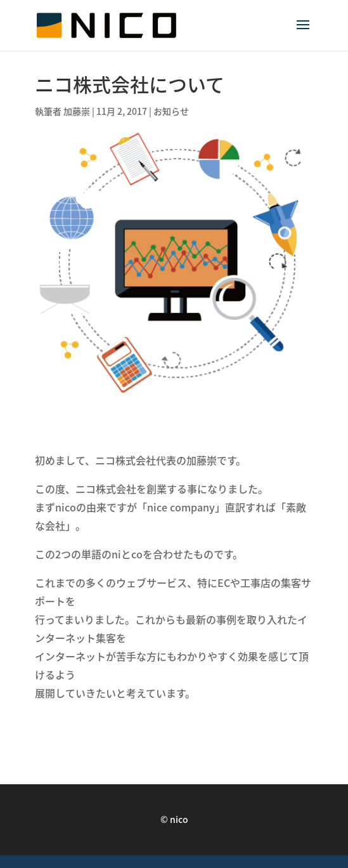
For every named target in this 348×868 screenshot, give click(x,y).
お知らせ (171, 111)
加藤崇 (77, 111)
